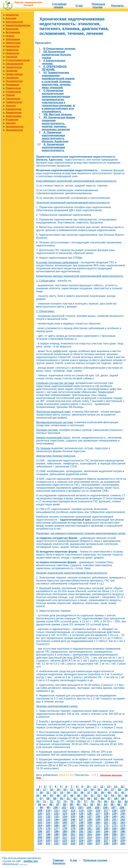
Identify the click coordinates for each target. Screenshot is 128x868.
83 (126, 802)
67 (109, 799)
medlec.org (31, 861)
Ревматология (13, 88)
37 (89, 793)
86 (51, 805)
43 (38, 796)
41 (116, 793)
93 (99, 805)
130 (123, 814)
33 (62, 793)
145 (65, 820)
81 (113, 802)
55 (119, 796)
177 (56, 829)
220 (48, 840)
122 (56, 814)
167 (65, 826)
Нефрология (12, 53)
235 (81, 843)
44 (44, 796)
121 (48, 814)
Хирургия (11, 123)
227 (106, 840)
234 (73, 843)
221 (56, 840)
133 (56, 817)
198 (48, 835)
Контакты (117, 6)
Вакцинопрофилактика (18, 25)
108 (122, 808)
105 (97, 808)
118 (114, 811)
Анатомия (11, 18)
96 (119, 805)
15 (122, 787)
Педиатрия (12, 71)
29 (126, 790)
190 (73, 832)
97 (126, 805)
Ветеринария (13, 32)
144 (56, 820)
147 (81, 820)
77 (85, 802)
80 (106, 802)
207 (123, 835)
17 (44, 790)
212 (73, 837)
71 (44, 802)
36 (82, 793)
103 (80, 808)
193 (98, 832)
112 (65, 811)
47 (65, 796)
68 (116, 799)
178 (65, 829)
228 (114, 840)
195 (114, 832)
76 (79, 802)
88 (65, 805)
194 (106, 832)
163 (123, 823)
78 (92, 802)
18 (51, 790)
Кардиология (13, 46)
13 (109, 787)
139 (106, 817)
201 (73, 835)
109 (40, 811)
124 (73, 814)
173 (114, 826)
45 (51, 796)
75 (72, 802)
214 (89, 837)
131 (40, 817)
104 (89, 808)
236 (89, 843)
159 (89, 823)
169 (81, 826)
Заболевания (13, 39)
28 (119, 790)
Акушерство (12, 15)
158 (81, 823)
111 (56, 811)
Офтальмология (14, 64)
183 (106, 829)
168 (73, 826)
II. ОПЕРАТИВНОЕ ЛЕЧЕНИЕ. (54, 68)
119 (123, 811)
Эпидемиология (14, 130)
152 (123, 820)
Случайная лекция (59, 6)
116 (98, 811)
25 (99, 790)
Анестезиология (14, 22)
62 (75, 799)
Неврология (12, 50)
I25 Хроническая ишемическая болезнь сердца (57, 55)
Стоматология (13, 92)
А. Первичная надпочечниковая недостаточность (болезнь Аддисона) (55, 137)
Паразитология (14, 67)
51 (92, 796)
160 (98, 823)
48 (72, 796)
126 (89, 814)
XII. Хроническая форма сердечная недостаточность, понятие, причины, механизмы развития (58, 123)
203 (89, 835)
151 (114, 820)
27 (113, 790)
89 (71, 805)
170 (89, 826)
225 (89, 840)
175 (40, 829)
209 (48, 837)
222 (65, 840)
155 (56, 823)
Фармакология (13, 109)
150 (106, 820)
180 (81, 829)
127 (98, 814)
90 (78, 805)
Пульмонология (14, 81)
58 (48, 799)
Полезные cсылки (98, 6)
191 (81, 832)
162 (114, 823)
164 (40, 826)
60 (62, 799)
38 (96, 793)
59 (55, 799)
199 (56, 835)
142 (40, 820)
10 (88, 787)
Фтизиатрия (12, 120)
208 (40, 837)
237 (98, 843)
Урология (11, 106)
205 (106, 835)
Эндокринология (15, 126)
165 (48, 826)
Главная (58, 860)
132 (48, 817)
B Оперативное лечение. (60, 49)
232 (56, 843)
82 (119, 802)
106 (105, 808)
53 (106, 796)
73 (58, 802)
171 (98, 826)
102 (72, 808)
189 (65, 832)
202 (81, 835)
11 (95, 787)
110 (48, 811)
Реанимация (12, 85)
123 (65, 814)
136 (81, 817)
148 (89, 820)
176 (48, 829)
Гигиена (10, 36)
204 (98, 835)
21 (72, 790)
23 (85, 790)
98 (41, 808)
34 (68, 793)
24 (92, 790)
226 (98, 840)
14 (115, 787)
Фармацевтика (14, 113)
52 (99, 796)
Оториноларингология (18, 60)
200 (65, 835)
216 (106, 837)
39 (102, 793)
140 (114, 817)
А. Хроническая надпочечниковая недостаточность (53, 147)
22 (79, 790)
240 (123, 843)
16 (38, 790)
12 (102, 787)
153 (40, 823)
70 (38, 802)
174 (123, 826)
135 (73, 817)
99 (48, 808)
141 (123, 817)
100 (56, 808)
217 (114, 837)
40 (109, 793)
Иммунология (13, 43)
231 (48, 843)
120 (40, 814)
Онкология (11, 57)
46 (58, 796)
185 (123, 829)
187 (48, 832)
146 (73, 820)
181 (89, 829)
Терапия (10, 95)
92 (92, 805)
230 (40, 843)
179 (73, 829)
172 (106, 826)
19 (58, 790)
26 (106, 790)
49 (79, 796)
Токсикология (13, 99)
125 (81, 814)
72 (51, 802)
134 (65, 817)
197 (40, 835)
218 (123, 837)
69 (123, 799)
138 (98, 817)
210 (56, 837)
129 (114, 814)
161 (106, 823)
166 (56, 826)
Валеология (12, 29)
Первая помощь (14, 74)
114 (81, 811)
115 (89, 811)
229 (123, 840)
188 (56, 832)
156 (65, 823)
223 (73, 840)
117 (106, 811)
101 (64, 808)
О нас (79, 6)
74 (65, 802)
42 (123, 793)
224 (81, 840)
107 (114, 808)
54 (113, 796)
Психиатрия (12, 78)
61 (68, 799)
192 (89, 832)
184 (114, 829)
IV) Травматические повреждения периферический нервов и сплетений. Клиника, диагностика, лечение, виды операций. (58, 80)
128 (106, 814)
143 (48, 820)
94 (105, 805)
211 (65, 837)
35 (75, 793)
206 (114, 835)
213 (81, 837)
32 (55, 793)
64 (89, 799)
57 (41, 799)
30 (41, 793)
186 (40, 832)
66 (102, 799)
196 (123, 832)
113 (73, 811)
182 (98, 829)
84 (39, 805)
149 (98, 820)
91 (85, 805)
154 (48, 823)
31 (48, 793)
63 (82, 799)
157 (73, 823)
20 (65, 790)
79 (99, 802)
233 (65, 843)
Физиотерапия (13, 116)
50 (85, 796)
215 (98, 837)
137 (89, 817)
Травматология (14, 102)
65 (96, 799)
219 (40, 840)
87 (58, 805)
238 (106, 843)
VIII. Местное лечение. (58, 114)
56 (126, 796)
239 (114, 843)
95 (112, 805)
